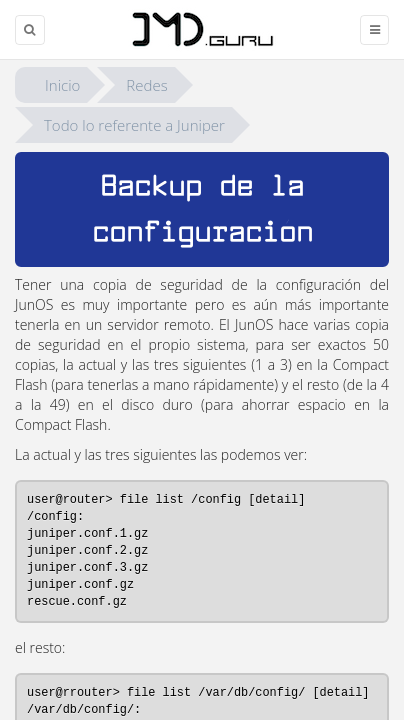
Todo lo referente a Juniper (134, 125)
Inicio (62, 85)
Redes (146, 85)
